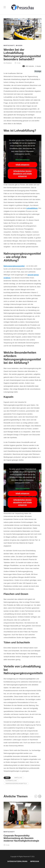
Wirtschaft (9, 45)
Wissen (19, 45)
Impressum (35, 861)
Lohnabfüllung (32, 208)
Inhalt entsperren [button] (23, 165)
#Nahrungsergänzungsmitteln (16, 784)
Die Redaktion (8, 63)
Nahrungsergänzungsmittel (14, 266)
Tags (7, 778)
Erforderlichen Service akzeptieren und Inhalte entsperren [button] (23, 174)
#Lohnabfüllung (11, 781)
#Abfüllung (18, 778)
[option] (22, 823)
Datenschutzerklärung (17, 861)
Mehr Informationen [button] (23, 160)
